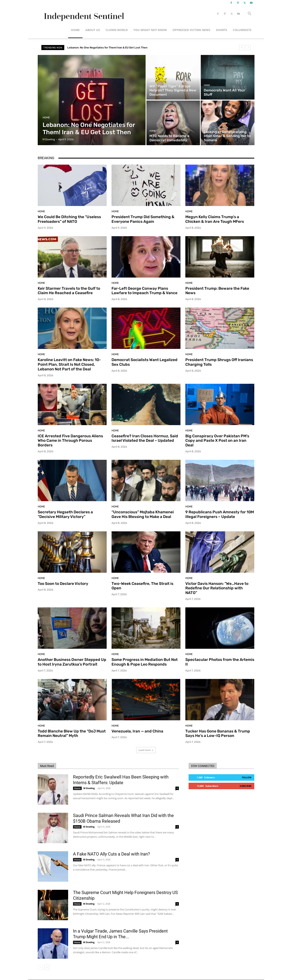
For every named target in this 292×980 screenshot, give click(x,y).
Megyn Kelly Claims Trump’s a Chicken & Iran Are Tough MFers (215, 219)
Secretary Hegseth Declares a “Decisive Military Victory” (65, 514)
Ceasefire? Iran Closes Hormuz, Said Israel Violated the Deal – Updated (145, 438)
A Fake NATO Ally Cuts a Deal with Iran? (111, 854)
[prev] (242, 48)
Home (75, 30)
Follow (247, 777)
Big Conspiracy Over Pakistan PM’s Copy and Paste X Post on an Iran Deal (217, 441)
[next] (248, 48)
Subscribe (246, 786)
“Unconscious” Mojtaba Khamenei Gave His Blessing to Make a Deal (143, 514)
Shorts (222, 30)
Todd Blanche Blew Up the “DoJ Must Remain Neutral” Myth (72, 733)
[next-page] (47, 967)
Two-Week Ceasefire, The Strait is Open (142, 586)
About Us (93, 30)
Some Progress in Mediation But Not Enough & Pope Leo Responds (145, 662)
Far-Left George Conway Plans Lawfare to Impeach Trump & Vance (144, 291)
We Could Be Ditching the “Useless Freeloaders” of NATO (69, 219)
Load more (146, 750)
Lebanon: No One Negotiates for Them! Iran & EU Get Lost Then (107, 48)
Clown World (117, 30)
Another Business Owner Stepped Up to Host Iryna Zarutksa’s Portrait (72, 662)
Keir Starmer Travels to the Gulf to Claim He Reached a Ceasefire (69, 291)
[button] (249, 14)
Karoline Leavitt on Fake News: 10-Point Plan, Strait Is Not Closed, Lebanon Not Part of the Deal (69, 364)
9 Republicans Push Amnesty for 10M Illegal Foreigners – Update (220, 514)
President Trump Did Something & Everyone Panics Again (143, 219)
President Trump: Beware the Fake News (217, 291)
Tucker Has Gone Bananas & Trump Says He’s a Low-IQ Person (218, 733)
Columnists (242, 30)
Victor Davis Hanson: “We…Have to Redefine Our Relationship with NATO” (217, 588)
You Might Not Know (150, 30)
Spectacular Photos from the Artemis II (220, 662)
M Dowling (89, 788)
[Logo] (83, 14)
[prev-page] (40, 967)
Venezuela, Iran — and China (137, 731)
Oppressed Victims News (191, 30)
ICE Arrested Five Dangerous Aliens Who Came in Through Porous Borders (70, 441)
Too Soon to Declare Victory (63, 584)
